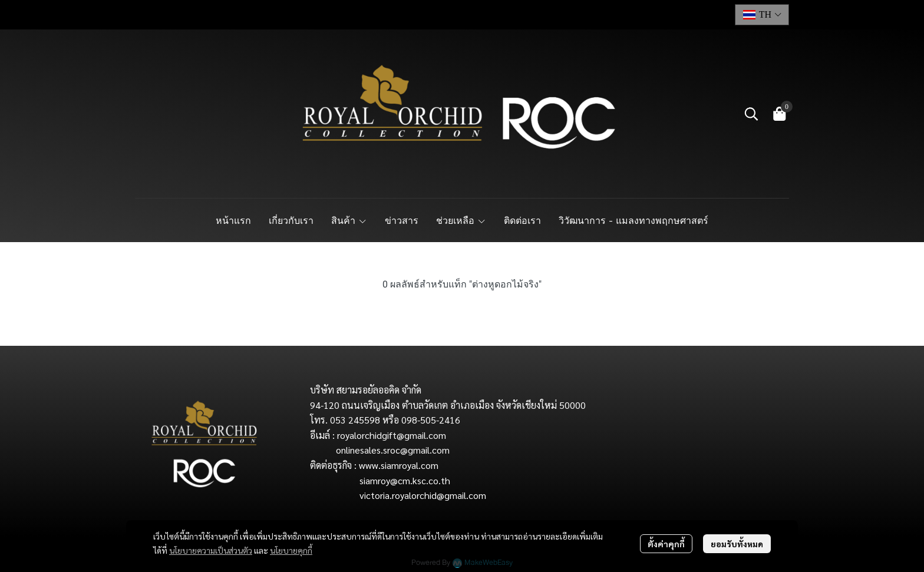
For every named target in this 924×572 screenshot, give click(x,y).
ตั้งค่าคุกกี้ (666, 544)
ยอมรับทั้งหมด (737, 544)
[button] (762, 15)
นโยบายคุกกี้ (291, 550)
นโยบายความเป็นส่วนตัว (211, 550)
